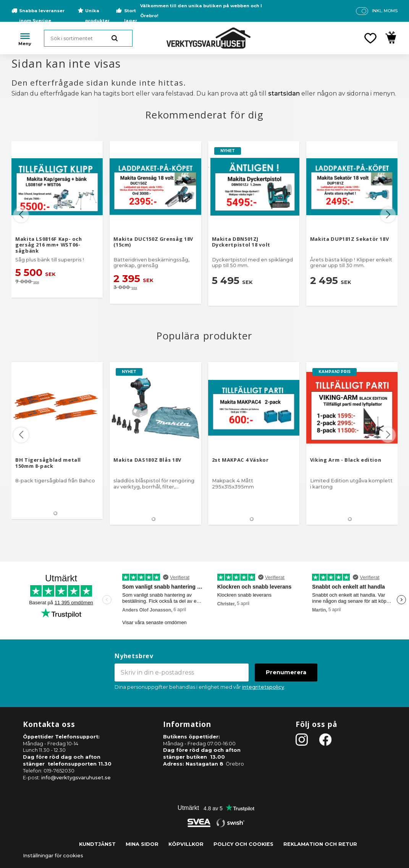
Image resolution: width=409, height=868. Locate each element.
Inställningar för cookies (53, 856)
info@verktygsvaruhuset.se (76, 778)
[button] (370, 38)
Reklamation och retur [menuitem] (320, 844)
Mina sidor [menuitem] (142, 844)
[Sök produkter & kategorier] (88, 38)
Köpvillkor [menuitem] (186, 844)
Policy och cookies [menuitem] (243, 844)
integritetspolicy (263, 687)
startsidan (284, 93)
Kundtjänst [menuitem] (97, 844)
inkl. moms (385, 11)
